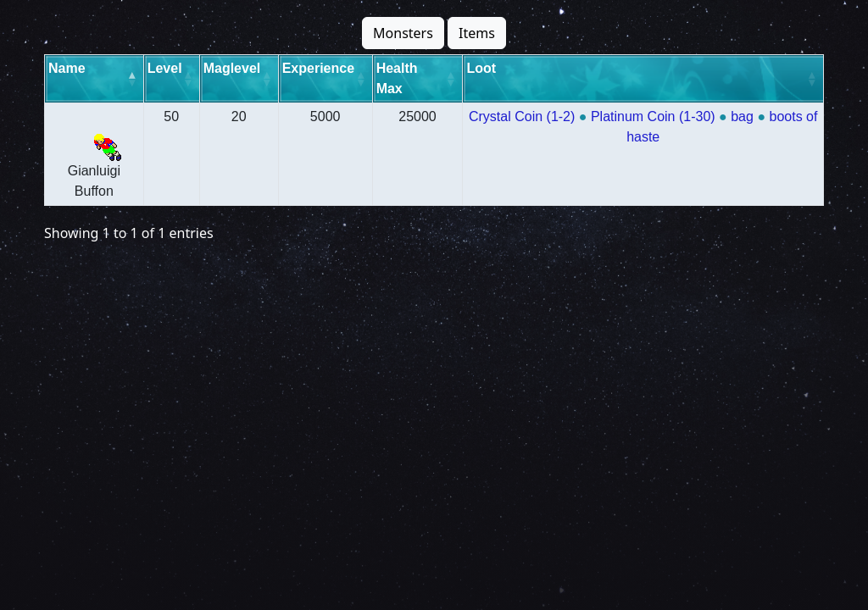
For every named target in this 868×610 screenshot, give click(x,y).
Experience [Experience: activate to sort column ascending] (318, 68)
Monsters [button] (403, 33)
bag (742, 116)
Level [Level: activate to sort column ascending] (165, 68)
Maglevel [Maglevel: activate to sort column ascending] (232, 68)
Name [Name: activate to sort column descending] (67, 68)
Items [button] (477, 33)
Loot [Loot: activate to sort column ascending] (480, 68)
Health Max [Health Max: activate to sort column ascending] (396, 78)
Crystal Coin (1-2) (521, 116)
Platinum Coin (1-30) (652, 116)
